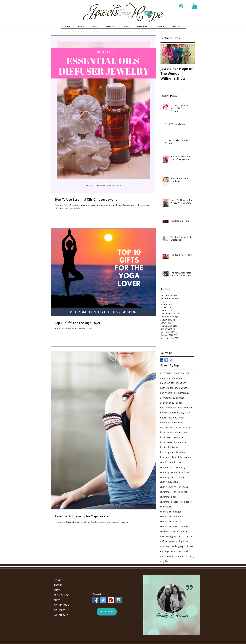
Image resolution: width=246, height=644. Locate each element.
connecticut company (171, 517)
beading (173, 418)
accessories (166, 373)
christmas (165, 492)
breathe (188, 457)
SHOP (57, 590)
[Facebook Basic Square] (162, 360)
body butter (166, 432)
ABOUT (58, 585)
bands (179, 403)
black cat (188, 427)
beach (163, 418)
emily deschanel (179, 551)
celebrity (165, 472)
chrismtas (183, 487)
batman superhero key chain (175, 413)
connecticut (166, 507)
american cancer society (173, 383)
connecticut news (169, 527)
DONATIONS (61, 605)
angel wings (181, 388)
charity (180, 477)
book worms (180, 442)
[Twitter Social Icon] (103, 600)
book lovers (179, 437)
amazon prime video (171, 378)
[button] (195, 6)
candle (164, 462)
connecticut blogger (171, 512)
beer (181, 418)
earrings (165, 551)
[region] (172, 605)
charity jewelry (168, 487)
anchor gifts (166, 388)
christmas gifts (168, 497)
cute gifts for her (180, 531)
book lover (166, 437)
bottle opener (167, 452)
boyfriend (165, 457)
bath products (185, 408)
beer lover (177, 422)
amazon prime (182, 373)
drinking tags (178, 546)
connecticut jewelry (170, 522)
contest (184, 527)
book (185, 432)
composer (186, 502)
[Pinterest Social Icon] (171, 360)
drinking (165, 546)
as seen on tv (167, 403)
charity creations (169, 482)
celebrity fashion (180, 472)
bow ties (181, 452)
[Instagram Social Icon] (119, 600)
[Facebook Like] (180, 344)
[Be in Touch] (107, 612)
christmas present (170, 502)
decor (181, 536)
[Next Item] (190, 54)
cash (182, 462)
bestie (178, 427)
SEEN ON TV (61, 595)
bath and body (168, 408)
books (163, 447)
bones (178, 432)
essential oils (182, 556)
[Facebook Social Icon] (95, 600)
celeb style (182, 467)
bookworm (174, 447)
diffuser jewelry (168, 541)
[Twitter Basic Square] (166, 360)
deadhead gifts (168, 536)
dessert (190, 536)
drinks (190, 546)
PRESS (57, 600)
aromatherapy (182, 393)
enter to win (167, 556)
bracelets (177, 457)
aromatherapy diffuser (172, 398)
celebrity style (167, 477)
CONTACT (60, 610)
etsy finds (165, 561)
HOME (57, 580)
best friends (167, 427)
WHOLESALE (61, 615)
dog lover (183, 541)
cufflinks (165, 531)
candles (173, 462)
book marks (166, 442)
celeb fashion (167, 467)
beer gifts (165, 422)
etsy (192, 556)
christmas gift (180, 492)
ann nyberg (166, 393)
